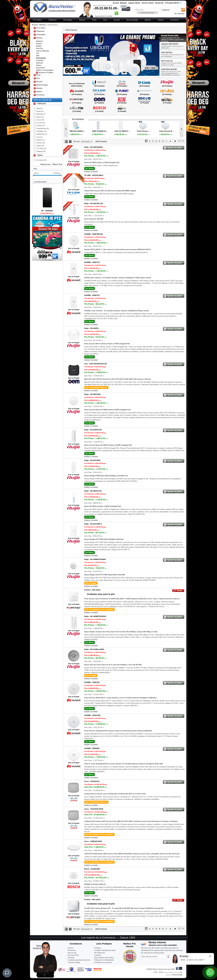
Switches (39, 41)
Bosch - (92, 869)
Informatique (68, 20)
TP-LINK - (94, 175)
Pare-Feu (39, 48)
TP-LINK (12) (42, 148)
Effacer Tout (57, 164)
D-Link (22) (41, 123)
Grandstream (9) (43, 128)
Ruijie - (94, 147)
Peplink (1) (41, 140)
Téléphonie (52, 20)
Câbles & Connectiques (45, 70)
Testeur (39, 65)
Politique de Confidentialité (104, 960)
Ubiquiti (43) (41, 151)
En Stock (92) (42, 160)
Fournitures (175, 20)
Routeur (39, 44)
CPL (38, 53)
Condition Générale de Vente (105, 950)
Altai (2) (39, 108)
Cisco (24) (40, 120)
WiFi (38, 56)
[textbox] (148, 10)
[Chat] (7, 973)
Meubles (148, 20)
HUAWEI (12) (42, 131)
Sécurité (117, 20)
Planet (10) (41, 143)
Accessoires (40, 68)
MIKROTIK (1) (42, 134)
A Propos (98, 948)
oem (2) (39, 137)
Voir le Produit (74, 161)
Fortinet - (92, 590)
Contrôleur (40, 60)
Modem (39, 46)
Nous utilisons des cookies (104, 958)
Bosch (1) (40, 117)
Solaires (161, 20)
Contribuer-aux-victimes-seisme (103, 964)
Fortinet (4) (41, 126)
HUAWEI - (94, 234)
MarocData (177, 975)
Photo (94, 20)
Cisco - (92, 781)
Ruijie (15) (40, 146)
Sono (105, 20)
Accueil (35, 25)
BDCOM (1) (41, 114)
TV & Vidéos (37, 20)
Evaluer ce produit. (91, 172)
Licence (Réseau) (42, 51)
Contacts (97, 955)
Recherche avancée (147, 13)
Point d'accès (41, 58)
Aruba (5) (40, 111)
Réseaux (82, 20)
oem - (96, 364)
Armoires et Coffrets (46, 72)
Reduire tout (45, 164)
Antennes (39, 63)
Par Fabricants (100, 953)
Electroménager (132, 20)
